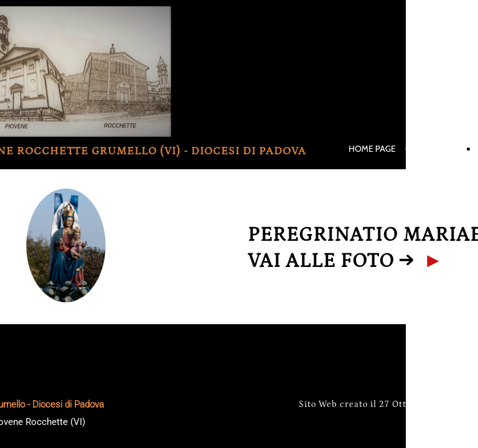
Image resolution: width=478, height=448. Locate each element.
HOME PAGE (372, 149)
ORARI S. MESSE (436, 149)
